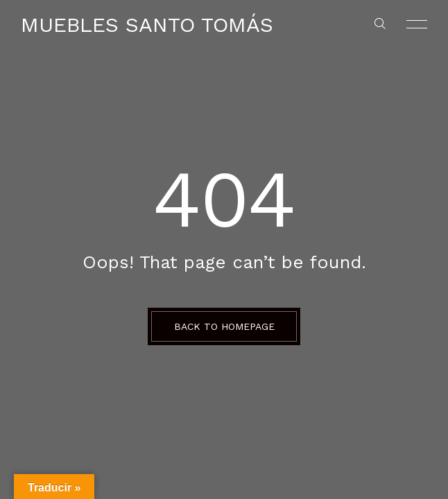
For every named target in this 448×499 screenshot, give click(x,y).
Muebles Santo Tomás (147, 25)
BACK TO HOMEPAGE (224, 326)
